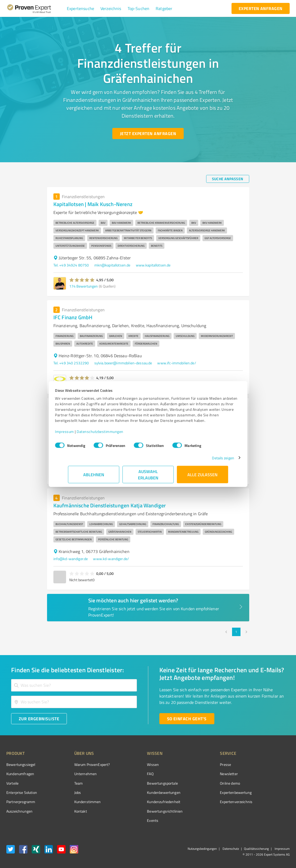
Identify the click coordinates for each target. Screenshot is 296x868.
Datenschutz (230, 849)
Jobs (68, 792)
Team (69, 783)
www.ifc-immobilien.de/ (177, 363)
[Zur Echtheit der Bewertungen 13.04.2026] (270, 811)
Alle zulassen (202, 477)
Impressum (77, 434)
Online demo (200, 783)
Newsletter (199, 774)
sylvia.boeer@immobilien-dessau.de (123, 363)
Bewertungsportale (143, 783)
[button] (80, 8)
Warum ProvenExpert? (82, 764)
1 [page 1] (236, 632)
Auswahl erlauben (148, 477)
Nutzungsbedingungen (202, 849)
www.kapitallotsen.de (153, 265)
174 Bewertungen (84, 286)
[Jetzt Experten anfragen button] (148, 133)
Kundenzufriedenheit (144, 802)
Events (133, 820)
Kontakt (71, 811)
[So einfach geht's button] (187, 719)
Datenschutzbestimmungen (113, 434)
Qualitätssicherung (256, 849)
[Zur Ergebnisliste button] (39, 719)
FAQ (130, 774)
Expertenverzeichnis (207, 802)
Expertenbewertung (206, 792)
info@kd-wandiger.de (71, 559)
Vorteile (12, 783)
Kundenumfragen (20, 774)
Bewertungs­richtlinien (145, 811)
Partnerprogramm (21, 802)
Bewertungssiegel (21, 764)
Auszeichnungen (19, 811)
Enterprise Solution (22, 792)
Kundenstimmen (78, 802)
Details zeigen (210, 461)
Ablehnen (94, 477)
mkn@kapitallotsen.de (112, 265)
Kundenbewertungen (144, 792)
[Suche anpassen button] (228, 179)
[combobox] (74, 685)
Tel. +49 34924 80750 (71, 265)
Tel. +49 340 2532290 (71, 363)
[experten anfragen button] (261, 8)
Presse (196, 764)
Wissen (133, 764)
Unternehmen (76, 774)
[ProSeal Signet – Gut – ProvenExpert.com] (270, 774)
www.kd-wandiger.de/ (111, 559)
